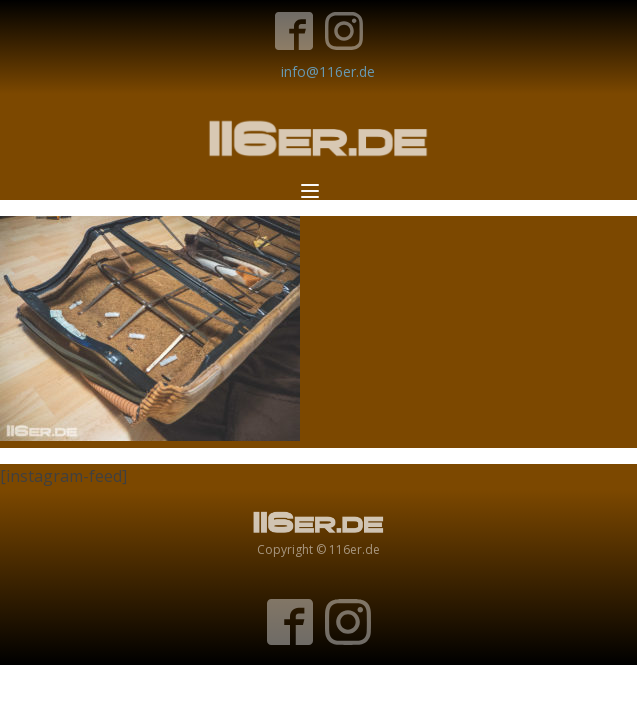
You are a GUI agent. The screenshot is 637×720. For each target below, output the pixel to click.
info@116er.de (328, 71)
